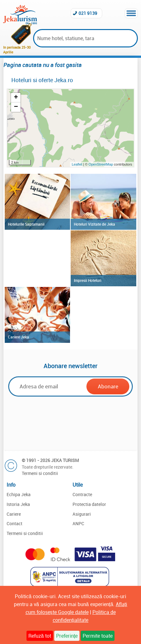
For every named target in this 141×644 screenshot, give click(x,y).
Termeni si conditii (40, 473)
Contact (15, 523)
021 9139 (88, 13)
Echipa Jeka (19, 494)
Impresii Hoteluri (88, 280)
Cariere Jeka (18, 337)
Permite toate (98, 636)
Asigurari (82, 514)
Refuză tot (40, 636)
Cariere (14, 514)
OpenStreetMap (101, 164)
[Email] (48, 386)
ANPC (78, 523)
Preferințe (67, 636)
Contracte (82, 494)
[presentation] (70, 422)
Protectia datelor (89, 504)
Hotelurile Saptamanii (26, 224)
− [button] (16, 107)
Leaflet (77, 164)
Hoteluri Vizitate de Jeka (94, 224)
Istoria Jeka (18, 504)
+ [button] (16, 98)
